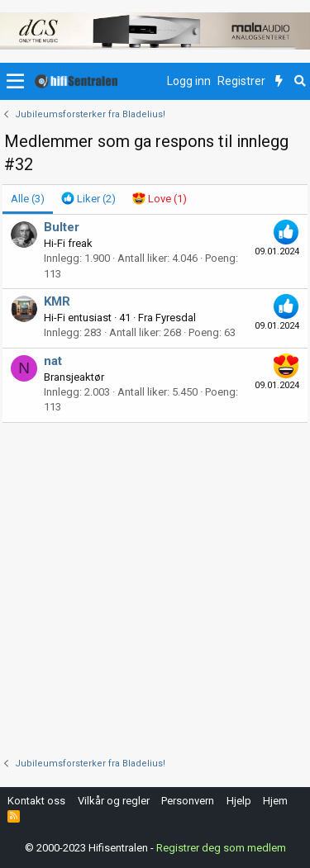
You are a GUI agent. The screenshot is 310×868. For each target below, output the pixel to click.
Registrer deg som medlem (221, 848)
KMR (57, 301)
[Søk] (300, 82)
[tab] (88, 199)
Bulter (62, 227)
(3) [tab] (28, 199)
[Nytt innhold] (279, 82)
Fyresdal (176, 318)
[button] (15, 82)
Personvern (188, 801)
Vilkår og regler (114, 801)
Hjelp (239, 801)
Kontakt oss (36, 801)
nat (53, 361)
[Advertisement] (155, 586)
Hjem (275, 801)
